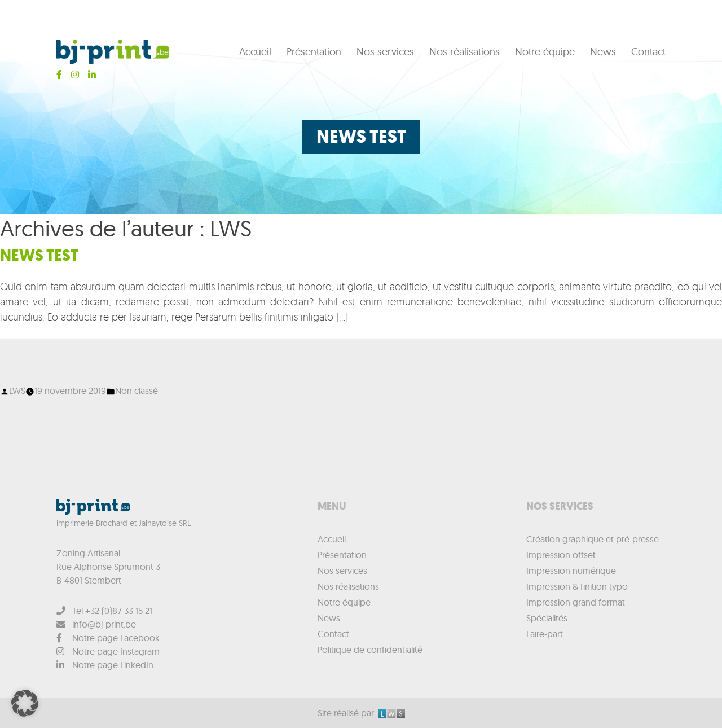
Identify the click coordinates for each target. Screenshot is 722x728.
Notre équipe (545, 52)
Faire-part (545, 634)
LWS (17, 391)
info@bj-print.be (96, 624)
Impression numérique (571, 571)
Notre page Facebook (108, 638)
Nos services (385, 52)
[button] (25, 703)
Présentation (314, 52)
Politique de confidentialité (370, 650)
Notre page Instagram (108, 651)
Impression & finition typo (577, 586)
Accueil (255, 52)
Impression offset (561, 555)
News (603, 52)
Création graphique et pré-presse (593, 539)
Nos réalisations (465, 52)
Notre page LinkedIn (105, 665)
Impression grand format (576, 602)
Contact (648, 52)
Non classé (137, 391)
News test (39, 255)
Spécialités (547, 618)
